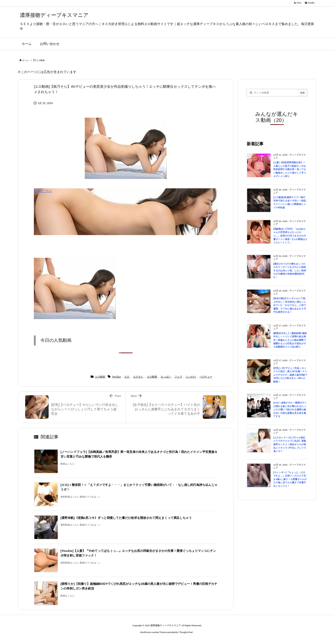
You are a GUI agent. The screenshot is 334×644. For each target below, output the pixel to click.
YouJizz (116, 377)
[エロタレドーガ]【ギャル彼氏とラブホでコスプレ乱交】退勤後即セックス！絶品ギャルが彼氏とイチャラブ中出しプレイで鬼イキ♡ (290, 444)
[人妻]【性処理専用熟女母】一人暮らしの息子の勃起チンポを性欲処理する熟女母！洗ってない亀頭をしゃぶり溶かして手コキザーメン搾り (290, 169)
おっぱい (166, 377)
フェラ (178, 377)
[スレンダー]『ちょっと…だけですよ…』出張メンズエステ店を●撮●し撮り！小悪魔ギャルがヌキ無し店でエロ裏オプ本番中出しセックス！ (290, 479)
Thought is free (186, 632)
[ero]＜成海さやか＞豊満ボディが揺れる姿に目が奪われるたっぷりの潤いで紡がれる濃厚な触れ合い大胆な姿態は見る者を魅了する (290, 409)
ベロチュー (206, 377)
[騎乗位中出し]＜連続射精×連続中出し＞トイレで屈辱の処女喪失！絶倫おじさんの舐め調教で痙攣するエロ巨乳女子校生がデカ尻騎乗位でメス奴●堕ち (290, 340)
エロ (127, 377)
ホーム (25, 60)
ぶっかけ (191, 377)
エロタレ (138, 377)
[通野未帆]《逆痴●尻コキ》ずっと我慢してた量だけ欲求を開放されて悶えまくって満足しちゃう (126, 518)
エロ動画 (40, 60)
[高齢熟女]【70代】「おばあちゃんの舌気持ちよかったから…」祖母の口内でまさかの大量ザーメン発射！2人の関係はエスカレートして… (290, 236)
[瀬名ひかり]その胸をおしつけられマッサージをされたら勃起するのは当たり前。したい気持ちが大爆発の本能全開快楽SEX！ (290, 271)
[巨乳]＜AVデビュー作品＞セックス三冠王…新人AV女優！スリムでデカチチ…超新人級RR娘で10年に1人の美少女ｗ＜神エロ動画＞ (290, 375)
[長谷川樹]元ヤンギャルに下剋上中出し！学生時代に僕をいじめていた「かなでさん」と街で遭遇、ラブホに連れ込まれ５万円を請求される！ (290, 305)
